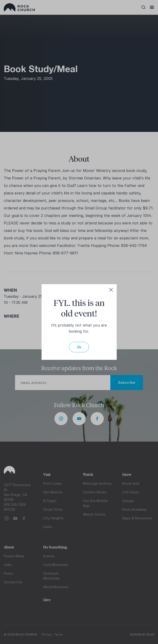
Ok (79, 347)
